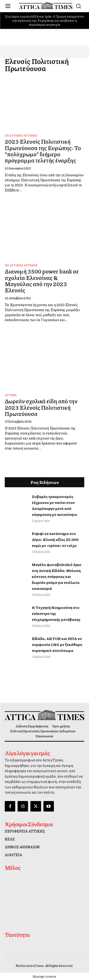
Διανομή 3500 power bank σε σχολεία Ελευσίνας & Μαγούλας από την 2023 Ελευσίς (42, 280)
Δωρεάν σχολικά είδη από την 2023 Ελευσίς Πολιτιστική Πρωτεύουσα (41, 407)
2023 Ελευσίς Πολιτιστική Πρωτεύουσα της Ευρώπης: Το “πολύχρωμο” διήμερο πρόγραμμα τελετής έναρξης (43, 151)
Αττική (11, 395)
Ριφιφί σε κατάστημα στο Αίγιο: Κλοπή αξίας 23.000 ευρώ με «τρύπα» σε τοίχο (55, 539)
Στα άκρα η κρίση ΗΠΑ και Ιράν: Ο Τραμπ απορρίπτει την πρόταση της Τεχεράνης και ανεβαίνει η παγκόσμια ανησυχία (44, 20)
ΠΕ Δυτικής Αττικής (21, 135)
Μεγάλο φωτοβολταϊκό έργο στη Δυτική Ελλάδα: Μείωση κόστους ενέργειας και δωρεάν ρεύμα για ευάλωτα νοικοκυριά (57, 576)
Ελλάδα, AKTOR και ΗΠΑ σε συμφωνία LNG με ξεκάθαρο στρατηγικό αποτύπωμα (57, 644)
